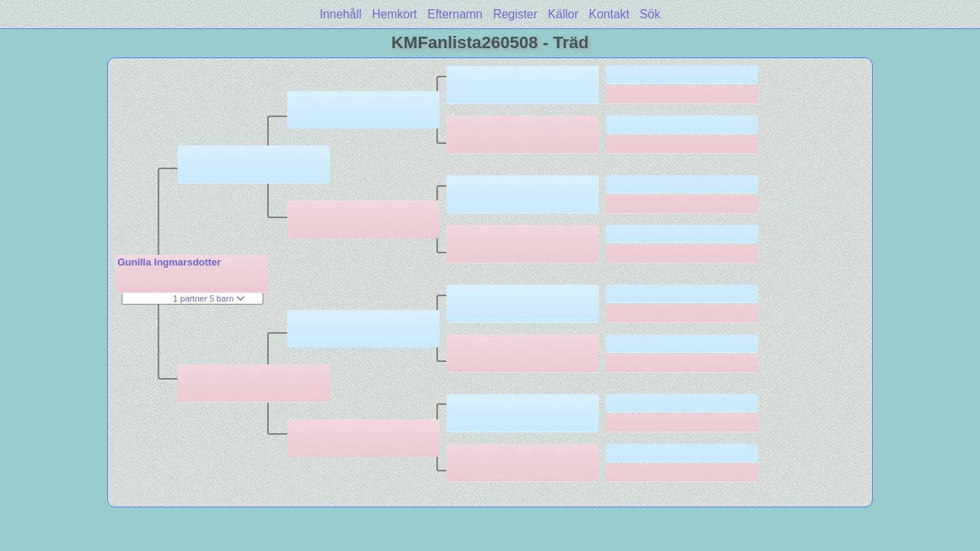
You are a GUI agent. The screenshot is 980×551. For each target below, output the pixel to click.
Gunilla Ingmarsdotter (169, 262)
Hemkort (395, 14)
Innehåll (341, 14)
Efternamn (455, 14)
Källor (563, 14)
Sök (650, 14)
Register (515, 14)
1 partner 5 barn (209, 298)
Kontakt (609, 14)
